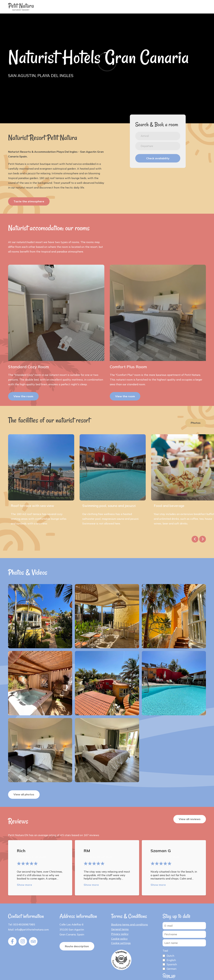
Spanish (172, 964)
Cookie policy (119, 939)
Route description (77, 946)
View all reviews (190, 819)
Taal (165, 951)
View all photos (24, 794)
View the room (23, 396)
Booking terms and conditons (130, 924)
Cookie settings (121, 943)
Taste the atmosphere (29, 201)
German (172, 969)
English (171, 960)
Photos (196, 423)
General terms (120, 929)
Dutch (170, 956)
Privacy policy (120, 934)
